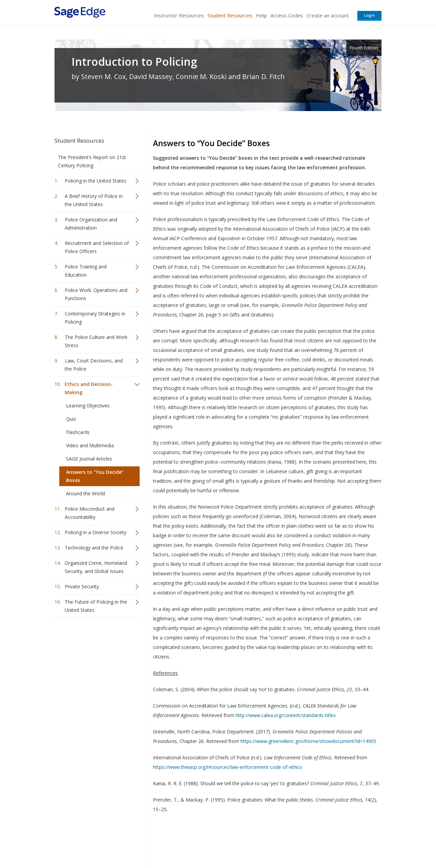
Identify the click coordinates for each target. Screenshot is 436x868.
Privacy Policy (337, 843)
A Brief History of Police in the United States (94, 200)
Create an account (328, 15)
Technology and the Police (94, 548)
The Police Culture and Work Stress (96, 341)
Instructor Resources (179, 15)
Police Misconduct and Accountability (90, 513)
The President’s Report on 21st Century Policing (92, 161)
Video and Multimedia (90, 445)
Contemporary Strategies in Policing (95, 318)
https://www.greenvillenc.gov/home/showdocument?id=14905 (308, 741)
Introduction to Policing (134, 62)
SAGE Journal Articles (89, 459)
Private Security (82, 586)
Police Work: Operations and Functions (96, 294)
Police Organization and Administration (91, 224)
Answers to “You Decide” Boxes (95, 476)
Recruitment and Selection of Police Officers (97, 247)
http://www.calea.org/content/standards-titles (286, 715)
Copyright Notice (299, 843)
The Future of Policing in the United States (96, 606)
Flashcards (78, 432)
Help (261, 15)
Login (369, 15)
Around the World (85, 493)
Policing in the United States (96, 181)
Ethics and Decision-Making (89, 388)
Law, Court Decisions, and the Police (94, 365)
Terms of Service (257, 843)
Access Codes (287, 15)
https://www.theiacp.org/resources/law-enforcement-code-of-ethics (228, 767)
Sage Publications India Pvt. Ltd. (153, 843)
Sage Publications (93, 843)
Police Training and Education (86, 271)
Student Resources (230, 15)
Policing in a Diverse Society (96, 532)
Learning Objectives (88, 406)
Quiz (71, 419)
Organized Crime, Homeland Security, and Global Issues (96, 567)
